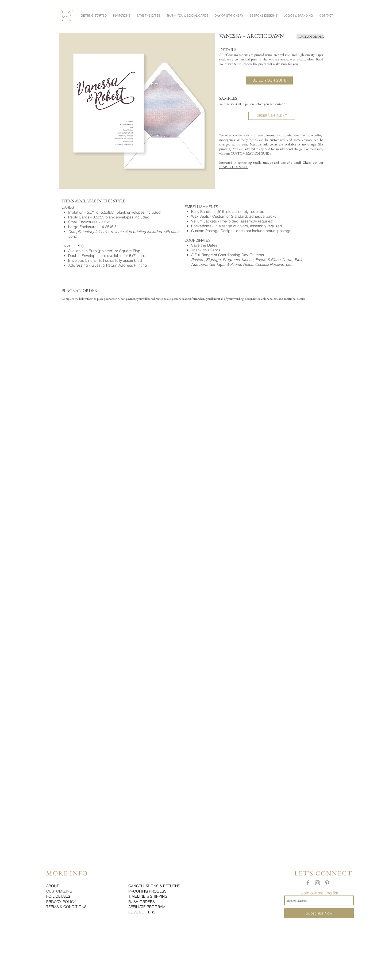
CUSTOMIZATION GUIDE (251, 153)
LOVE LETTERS (142, 912)
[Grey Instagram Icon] (317, 883)
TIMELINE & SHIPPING (148, 896)
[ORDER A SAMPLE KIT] (272, 116)
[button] (94, 13)
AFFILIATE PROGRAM (147, 907)
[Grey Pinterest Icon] (327, 883)
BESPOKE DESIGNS (234, 167)
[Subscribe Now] (319, 913)
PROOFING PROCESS (147, 891)
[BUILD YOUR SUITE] (269, 80)
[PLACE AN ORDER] (310, 37)
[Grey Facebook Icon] (308, 883)
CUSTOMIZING (59, 891)
